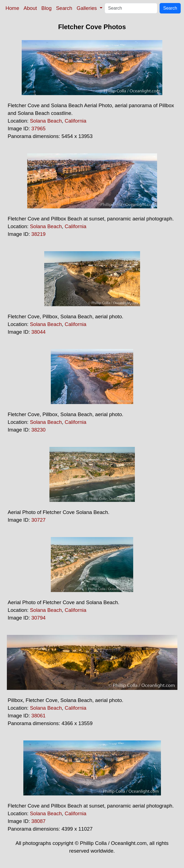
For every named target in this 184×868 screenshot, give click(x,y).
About (30, 8)
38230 (38, 430)
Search (64, 8)
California (75, 121)
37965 (38, 128)
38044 (38, 332)
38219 (38, 234)
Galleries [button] (87, 8)
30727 (38, 520)
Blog (47, 8)
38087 (38, 821)
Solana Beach (46, 121)
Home (12, 8)
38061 (38, 716)
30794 (38, 618)
